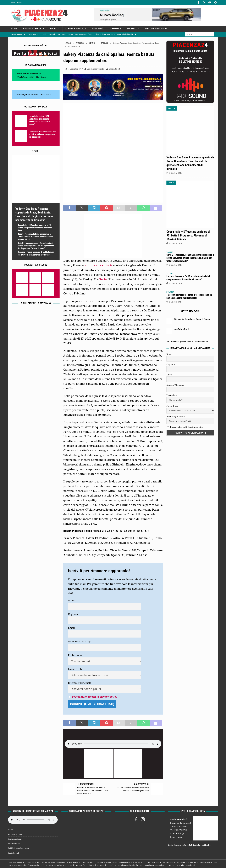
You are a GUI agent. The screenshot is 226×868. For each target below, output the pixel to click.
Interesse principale (80, 683)
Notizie (80, 43)
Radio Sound (16, 2)
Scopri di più (176, 837)
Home (14, 29)
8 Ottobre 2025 (175, 173)
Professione (75, 655)
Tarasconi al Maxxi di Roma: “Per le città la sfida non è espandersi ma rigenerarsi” (42, 134)
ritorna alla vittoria (99, 265)
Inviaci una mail (201, 341)
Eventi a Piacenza (76, 29)
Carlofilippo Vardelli (95, 69)
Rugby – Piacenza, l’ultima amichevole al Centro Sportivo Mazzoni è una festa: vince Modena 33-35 (35, 237)
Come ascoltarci (15, 839)
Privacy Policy (172, 865)
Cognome (74, 614)
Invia (43, 77)
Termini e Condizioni (186, 865)
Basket (112, 69)
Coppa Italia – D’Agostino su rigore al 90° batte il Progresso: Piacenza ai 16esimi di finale (35, 228)
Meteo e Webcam (155, 29)
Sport (53, 29)
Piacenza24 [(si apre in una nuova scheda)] (46, 94)
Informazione (14, 844)
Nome (72, 600)
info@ (181, 833)
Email (71, 628)
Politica (132, 29)
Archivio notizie (15, 834)
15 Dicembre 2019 (75, 69)
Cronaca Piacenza (34, 29)
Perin (103, 279)
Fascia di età (75, 669)
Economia (115, 29)
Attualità (98, 29)
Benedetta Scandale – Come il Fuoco (192, 319)
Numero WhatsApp (79, 641)
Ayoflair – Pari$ (182, 329)
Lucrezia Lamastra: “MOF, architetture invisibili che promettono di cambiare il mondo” (188, 278)
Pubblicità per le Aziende (19, 848)
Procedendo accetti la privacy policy (94, 697)
